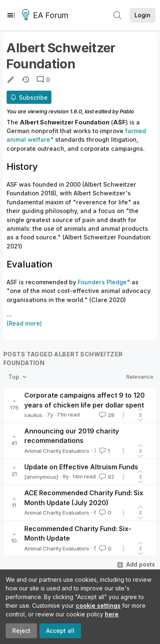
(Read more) (24, 323)
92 (106, 477)
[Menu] (11, 15)
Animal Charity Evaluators (57, 451)
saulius (33, 415)
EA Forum (46, 16)
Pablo (127, 111)
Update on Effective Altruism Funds (81, 467)
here (112, 614)
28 (106, 415)
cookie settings (98, 605)
